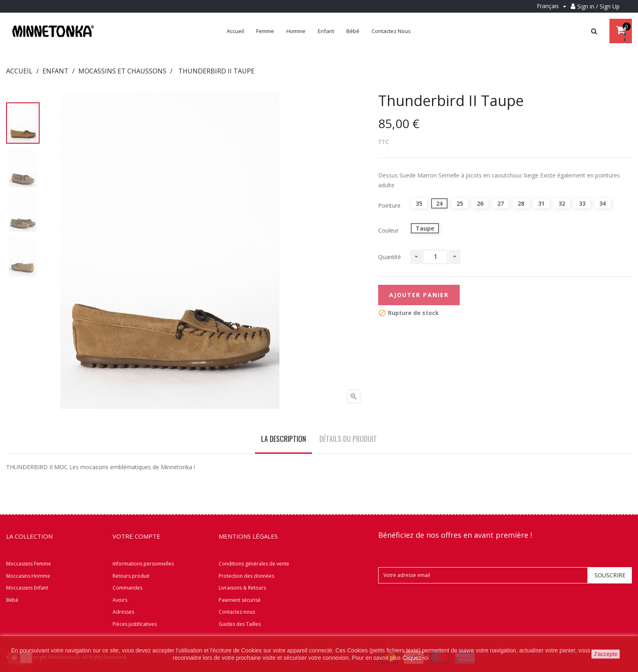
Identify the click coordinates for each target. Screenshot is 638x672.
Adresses (123, 612)
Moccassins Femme (29, 564)
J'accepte (606, 654)
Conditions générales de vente (254, 564)
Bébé (12, 600)
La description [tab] (284, 439)
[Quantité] (435, 257)
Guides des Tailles (240, 624)
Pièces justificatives (135, 624)
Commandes (127, 588)
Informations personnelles (143, 564)
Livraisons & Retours (242, 588)
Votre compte (136, 536)
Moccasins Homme (28, 576)
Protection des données (246, 576)
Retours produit (131, 576)
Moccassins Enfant (27, 588)
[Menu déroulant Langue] (553, 6)
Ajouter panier (419, 295)
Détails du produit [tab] (348, 439)
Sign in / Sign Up (598, 6)
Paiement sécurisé (240, 600)
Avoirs (120, 600)
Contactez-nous (237, 612)
